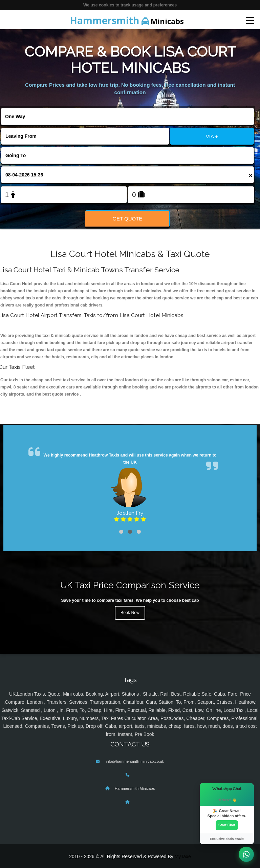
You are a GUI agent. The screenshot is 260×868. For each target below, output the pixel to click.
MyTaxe (183, 856)
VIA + (212, 136)
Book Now (130, 613)
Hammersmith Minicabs (135, 788)
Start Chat (227, 825)
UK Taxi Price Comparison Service (130, 585)
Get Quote (127, 219)
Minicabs (127, 20)
